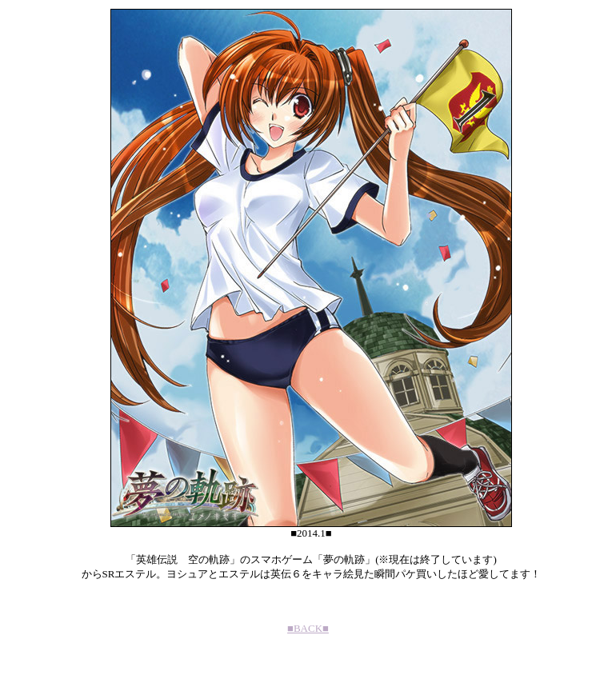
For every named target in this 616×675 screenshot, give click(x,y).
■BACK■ (308, 628)
